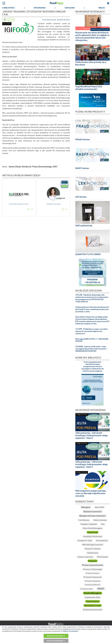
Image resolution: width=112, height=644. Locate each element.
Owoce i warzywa (85, 557)
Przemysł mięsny (93, 573)
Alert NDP (99, 507)
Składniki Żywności (64, 20)
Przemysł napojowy (93, 581)
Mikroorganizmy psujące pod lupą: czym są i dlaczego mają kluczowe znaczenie (91, 493)
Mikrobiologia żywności (93, 545)
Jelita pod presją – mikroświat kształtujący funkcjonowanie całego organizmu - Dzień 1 (91, 464)
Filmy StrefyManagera (93, 528)
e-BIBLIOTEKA (9, 8)
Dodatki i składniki (89, 524)
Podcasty (93, 561)
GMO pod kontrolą (84, 226)
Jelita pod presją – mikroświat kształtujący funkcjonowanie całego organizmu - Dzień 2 (91, 435)
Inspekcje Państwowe (93, 536)
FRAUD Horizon (83, 139)
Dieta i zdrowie (100, 520)
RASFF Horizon (82, 168)
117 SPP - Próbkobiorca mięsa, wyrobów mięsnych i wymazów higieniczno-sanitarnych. (91, 331)
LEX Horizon (81, 197)
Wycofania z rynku (93, 605)
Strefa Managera (93, 593)
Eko (103, 524)
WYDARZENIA (40, 8)
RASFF (101, 589)
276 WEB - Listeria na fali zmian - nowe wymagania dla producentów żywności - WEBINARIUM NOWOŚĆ (91, 349)
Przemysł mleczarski (93, 577)
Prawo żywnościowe (93, 565)
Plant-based (102, 557)
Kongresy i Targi (85, 540)
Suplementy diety (93, 597)
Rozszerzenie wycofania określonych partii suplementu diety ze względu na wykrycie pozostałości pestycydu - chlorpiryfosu (92, 36)
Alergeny (86, 507)
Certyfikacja (84, 520)
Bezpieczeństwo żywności (93, 516)
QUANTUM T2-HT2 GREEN (88, 254)
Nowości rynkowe (93, 549)
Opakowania (93, 553)
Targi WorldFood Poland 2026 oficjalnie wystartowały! (89, 88)
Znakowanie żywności (93, 610)
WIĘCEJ (102, 8)
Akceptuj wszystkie (55, 636)
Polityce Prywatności (70, 631)
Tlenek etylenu (93, 601)
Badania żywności (93, 511)
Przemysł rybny (87, 589)
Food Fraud (93, 532)
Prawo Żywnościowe (49, 20)
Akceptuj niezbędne (55, 641)
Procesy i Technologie (93, 569)
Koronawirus (102, 540)
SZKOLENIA (70, 8)
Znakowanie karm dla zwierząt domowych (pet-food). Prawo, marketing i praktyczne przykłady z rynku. (92, 309)
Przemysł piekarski (93, 585)
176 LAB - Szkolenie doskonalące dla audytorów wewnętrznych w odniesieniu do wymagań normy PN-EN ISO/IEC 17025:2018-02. (92, 298)
